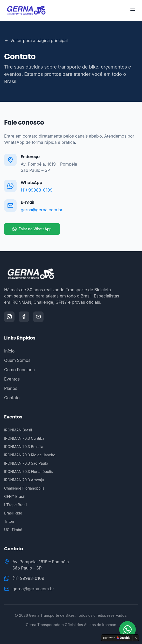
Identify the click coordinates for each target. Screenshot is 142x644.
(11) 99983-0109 (37, 190)
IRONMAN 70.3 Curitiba (24, 438)
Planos (11, 388)
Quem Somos (17, 360)
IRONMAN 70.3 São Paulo (26, 463)
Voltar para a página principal (36, 40)
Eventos (12, 379)
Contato (12, 398)
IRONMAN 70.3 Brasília (24, 447)
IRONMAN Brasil (18, 430)
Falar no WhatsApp (32, 229)
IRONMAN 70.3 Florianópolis (29, 472)
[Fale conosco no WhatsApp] (127, 629)
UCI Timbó (13, 530)
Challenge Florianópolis (24, 488)
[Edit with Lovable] (117, 638)
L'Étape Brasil (16, 505)
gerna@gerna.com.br (42, 210)
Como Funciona (19, 370)
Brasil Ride (13, 513)
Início (9, 351)
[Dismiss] (136, 638)
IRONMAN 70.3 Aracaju (24, 480)
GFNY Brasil (14, 496)
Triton (9, 521)
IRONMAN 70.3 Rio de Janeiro (30, 455)
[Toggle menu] (133, 10)
